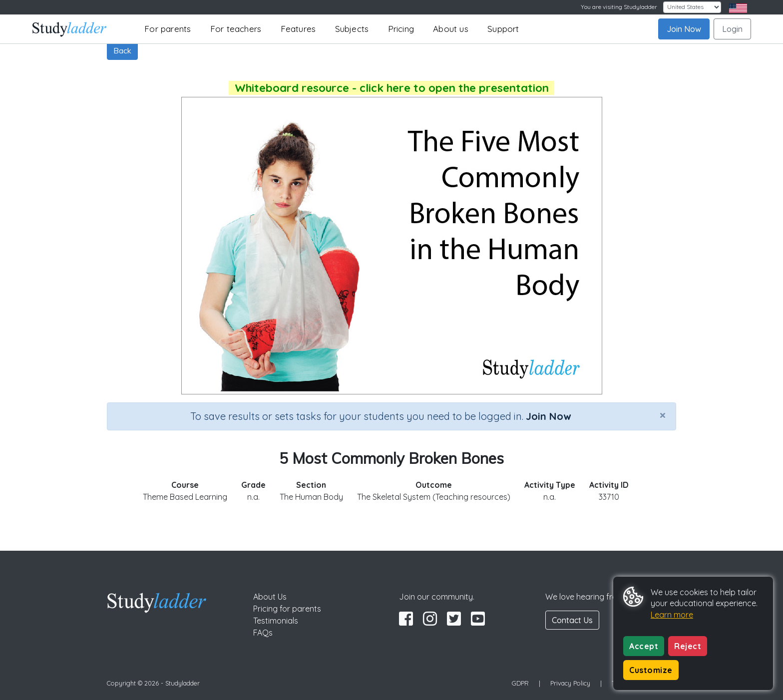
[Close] (663, 415)
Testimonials (276, 621)
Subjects (352, 29)
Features (298, 29)
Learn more (672, 615)
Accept (644, 646)
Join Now (684, 29)
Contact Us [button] (572, 620)
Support (503, 29)
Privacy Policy (570, 683)
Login (732, 29)
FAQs (263, 633)
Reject (688, 646)
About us (451, 29)
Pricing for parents (287, 609)
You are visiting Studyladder (619, 7)
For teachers (236, 29)
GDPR (520, 683)
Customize (651, 670)
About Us (270, 597)
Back (122, 50)
